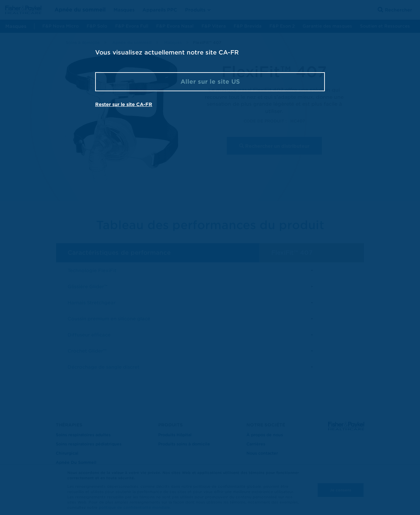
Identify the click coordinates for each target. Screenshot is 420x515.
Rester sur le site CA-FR (124, 104)
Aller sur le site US (210, 82)
